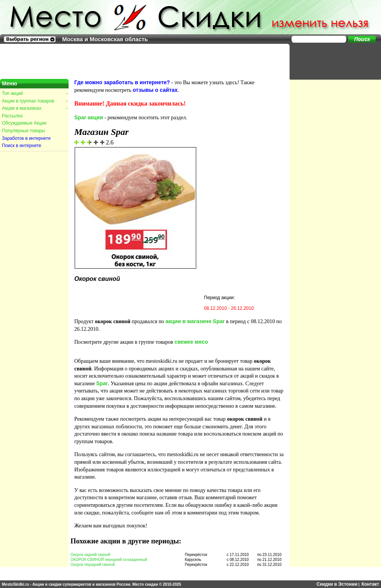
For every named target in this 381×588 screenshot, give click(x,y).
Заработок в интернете (26, 138)
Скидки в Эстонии (337, 584)
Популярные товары (23, 131)
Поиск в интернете (22, 146)
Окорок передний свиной (93, 565)
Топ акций (35, 93)
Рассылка (12, 116)
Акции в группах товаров (35, 101)
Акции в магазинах (35, 108)
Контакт (370, 584)
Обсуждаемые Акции (24, 123)
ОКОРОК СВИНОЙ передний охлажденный (109, 560)
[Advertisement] (331, 61)
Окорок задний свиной (90, 555)
